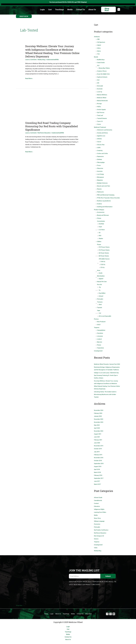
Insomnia (100, 170)
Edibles (99, 239)
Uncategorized (98, 348)
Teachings (59, 9)
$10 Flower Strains (104, 245)
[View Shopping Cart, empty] (119, 9)
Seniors (96, 534)
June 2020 (97, 439)
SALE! (99, 322)
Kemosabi (100, 85)
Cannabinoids (98, 496)
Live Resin (102, 228)
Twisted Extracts (102, 118)
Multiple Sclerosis (102, 182)
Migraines (100, 179)
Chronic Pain (101, 144)
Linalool (99, 336)
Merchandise (101, 274)
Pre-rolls (99, 282)
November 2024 (99, 407)
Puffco (99, 106)
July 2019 (97, 448)
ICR (98, 82)
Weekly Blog (41, 60)
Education (97, 502)
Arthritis (99, 138)
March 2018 (97, 468)
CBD (98, 39)
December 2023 (99, 416)
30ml (100, 302)
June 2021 (97, 433)
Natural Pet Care (102, 279)
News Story (97, 514)
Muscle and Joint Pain (103, 185)
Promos (96, 316)
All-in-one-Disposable (105, 313)
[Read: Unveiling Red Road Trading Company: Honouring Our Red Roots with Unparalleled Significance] (52, 107)
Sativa (99, 51)
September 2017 (99, 474)
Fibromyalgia (101, 161)
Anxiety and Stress (102, 132)
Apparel (101, 276)
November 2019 (99, 442)
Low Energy (100, 173)
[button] (108, 9)
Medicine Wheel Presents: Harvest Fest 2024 (107, 361)
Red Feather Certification (101, 525)
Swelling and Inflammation (105, 205)
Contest (96, 499)
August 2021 (98, 430)
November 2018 (99, 453)
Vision (99, 123)
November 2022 (99, 427)
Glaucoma (100, 167)
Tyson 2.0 (100, 120)
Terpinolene (100, 345)
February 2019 (98, 451)
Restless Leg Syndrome (104, 199)
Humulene (100, 330)
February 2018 (98, 471)
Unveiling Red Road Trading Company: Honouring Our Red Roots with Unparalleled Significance (49, 126)
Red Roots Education (44, 133)
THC (98, 54)
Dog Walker (102, 290)
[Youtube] (114, 609)
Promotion (97, 519)
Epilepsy (99, 158)
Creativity (100, 149)
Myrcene (100, 339)
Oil (100, 231)
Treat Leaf (100, 115)
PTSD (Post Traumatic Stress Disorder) (108, 196)
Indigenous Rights (99, 505)
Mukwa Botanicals (102, 100)
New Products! (101, 319)
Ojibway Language (99, 517)
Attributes (97, 37)
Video (96, 543)
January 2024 (98, 413)
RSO (100, 234)
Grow (99, 268)
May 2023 (97, 421)
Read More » (29, 78)
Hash (100, 225)
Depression (100, 155)
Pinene (99, 342)
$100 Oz (103, 259)
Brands (96, 57)
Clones (99, 216)
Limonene (100, 333)
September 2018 (99, 459)
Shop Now (19, 601)
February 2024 (98, 410)
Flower (99, 242)
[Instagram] (110, 609)
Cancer (99, 141)
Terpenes (97, 325)
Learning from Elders (100, 508)
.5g (100, 285)
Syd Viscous (101, 112)
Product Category (99, 208)
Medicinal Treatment (100, 126)
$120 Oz (103, 262)
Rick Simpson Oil (99, 531)
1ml (100, 310)
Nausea (99, 187)
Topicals (100, 305)
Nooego (99, 103)
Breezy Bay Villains (104, 68)
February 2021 (98, 436)
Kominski (100, 88)
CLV (98, 65)
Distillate (101, 222)
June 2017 (97, 477)
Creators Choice (102, 71)
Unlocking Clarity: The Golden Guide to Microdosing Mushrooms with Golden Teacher (105, 391)
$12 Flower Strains (104, 248)
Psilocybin (100, 296)
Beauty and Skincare (103, 213)
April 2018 (97, 465)
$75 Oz (102, 265)
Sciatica (99, 202)
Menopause (100, 176)
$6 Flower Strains (104, 251)
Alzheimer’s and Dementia (105, 129)
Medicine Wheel (102, 97)
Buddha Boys (101, 59)
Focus (99, 164)
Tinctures (100, 299)
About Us (92, 9)
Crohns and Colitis (102, 152)
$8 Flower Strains (104, 254)
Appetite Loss (101, 135)
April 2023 (97, 424)
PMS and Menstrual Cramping (106, 193)
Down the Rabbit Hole (103, 74)
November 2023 (99, 418)
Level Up (100, 91)
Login (42, 9)
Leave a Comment (31, 60)
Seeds (101, 271)
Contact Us (80, 9)
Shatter (101, 237)
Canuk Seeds (101, 62)
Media (70, 9)
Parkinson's (100, 190)
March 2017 (97, 480)
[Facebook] (107, 609)
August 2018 (98, 462)
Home (48, 609)
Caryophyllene (101, 327)
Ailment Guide (98, 493)
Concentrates (101, 219)
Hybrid (99, 45)
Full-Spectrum (101, 42)
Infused (101, 293)
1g (99, 288)
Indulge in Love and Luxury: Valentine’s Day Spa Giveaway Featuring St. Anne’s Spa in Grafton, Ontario (106, 372)
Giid (98, 80)
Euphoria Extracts (102, 77)
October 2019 (98, 445)
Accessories (101, 211)
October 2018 (98, 456)
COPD (99, 146)
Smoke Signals (101, 109)
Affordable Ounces (104, 257)
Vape (99, 308)
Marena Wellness (102, 94)
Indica (99, 48)
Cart (50, 9)
